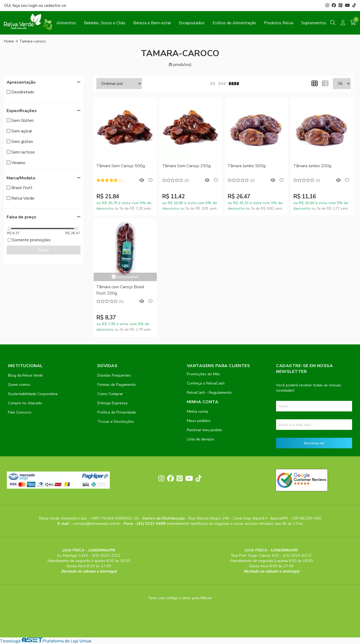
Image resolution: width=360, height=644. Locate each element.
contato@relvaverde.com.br (97, 523)
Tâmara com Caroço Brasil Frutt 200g (120, 290)
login (34, 6)
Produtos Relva (279, 23)
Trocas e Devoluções (116, 421)
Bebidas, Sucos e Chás (105, 23)
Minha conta (197, 411)
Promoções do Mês (203, 374)
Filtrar (44, 250)
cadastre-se (55, 6)
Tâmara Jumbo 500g (247, 166)
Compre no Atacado (25, 403)
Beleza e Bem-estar (152, 23)
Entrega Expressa (112, 403)
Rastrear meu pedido (205, 430)
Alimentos (66, 23)
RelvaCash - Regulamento (209, 392)
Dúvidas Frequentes (114, 375)
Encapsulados (192, 23)
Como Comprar (110, 394)
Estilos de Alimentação (234, 23)
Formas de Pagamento (117, 385)
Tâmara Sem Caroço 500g (121, 166)
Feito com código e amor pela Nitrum (180, 598)
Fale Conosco (20, 412)
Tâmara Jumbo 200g (312, 166)
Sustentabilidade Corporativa (33, 394)
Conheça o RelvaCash (206, 383)
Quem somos (19, 385)
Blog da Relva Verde (25, 375)
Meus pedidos (199, 421)
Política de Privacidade (117, 412)
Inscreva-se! (314, 443)
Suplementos (314, 23)
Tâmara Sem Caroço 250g (186, 166)
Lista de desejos (201, 439)
